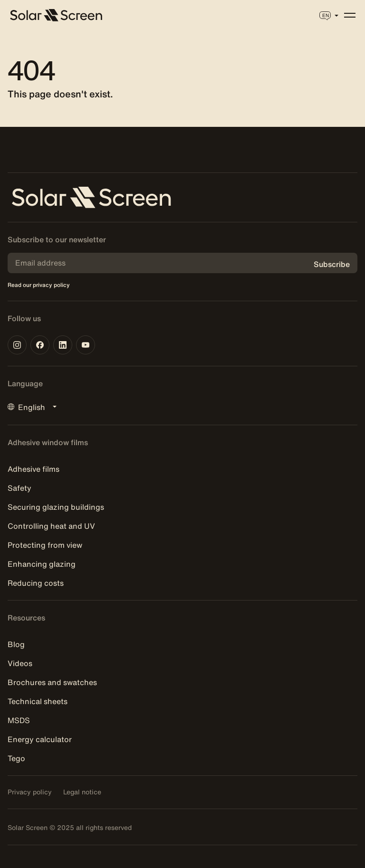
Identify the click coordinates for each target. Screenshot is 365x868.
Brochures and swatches (52, 682)
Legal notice (82, 792)
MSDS (19, 720)
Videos (20, 663)
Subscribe (332, 264)
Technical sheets (38, 701)
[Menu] (350, 15)
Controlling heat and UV (51, 526)
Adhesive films (34, 469)
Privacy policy (30, 792)
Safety (19, 488)
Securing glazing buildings (56, 507)
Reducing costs (36, 583)
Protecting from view (45, 545)
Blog (16, 644)
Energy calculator (40, 739)
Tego (16, 758)
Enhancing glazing (42, 564)
